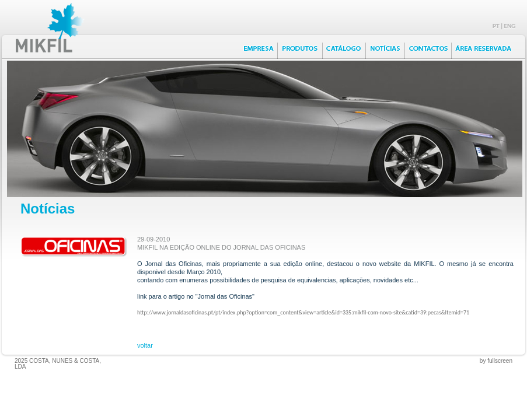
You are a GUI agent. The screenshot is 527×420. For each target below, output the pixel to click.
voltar (145, 345)
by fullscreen (496, 361)
